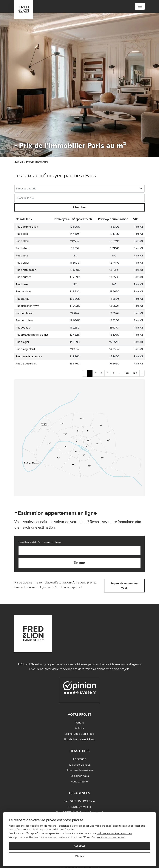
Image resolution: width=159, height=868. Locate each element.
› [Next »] (142, 373)
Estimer (79, 563)
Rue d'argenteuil (25, 349)
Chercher (79, 207)
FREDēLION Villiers (80, 807)
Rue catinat (22, 299)
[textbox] (77, 189)
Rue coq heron (24, 313)
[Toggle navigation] (140, 6)
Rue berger (22, 263)
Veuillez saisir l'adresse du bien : (40, 542)
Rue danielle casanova (29, 356)
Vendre (80, 723)
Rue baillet (22, 234)
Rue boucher (23, 277)
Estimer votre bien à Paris (79, 734)
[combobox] (80, 189)
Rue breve (22, 284)
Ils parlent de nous (80, 765)
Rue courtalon (24, 328)
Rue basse (22, 256)
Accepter (79, 846)
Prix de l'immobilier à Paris (80, 739)
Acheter (79, 728)
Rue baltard (23, 248)
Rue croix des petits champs (32, 335)
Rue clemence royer (27, 306)
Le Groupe (80, 759)
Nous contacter (80, 782)
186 (135, 373)
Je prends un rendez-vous (124, 586)
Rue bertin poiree (26, 270)
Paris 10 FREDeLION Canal (79, 801)
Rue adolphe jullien (27, 227)
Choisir (79, 856)
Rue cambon (23, 291)
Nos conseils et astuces (79, 770)
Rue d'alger (22, 342)
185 (127, 373)
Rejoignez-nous (80, 776)
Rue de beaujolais (26, 364)
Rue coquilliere (24, 320)
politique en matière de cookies (114, 833)
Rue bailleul (22, 241)
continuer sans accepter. (111, 837)
